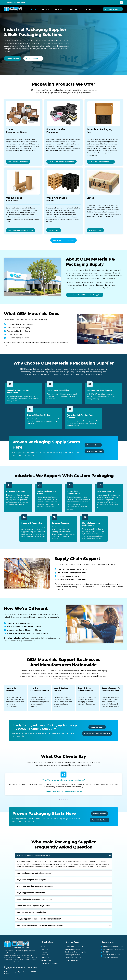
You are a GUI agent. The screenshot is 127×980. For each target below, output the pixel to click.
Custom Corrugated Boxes (16, 131)
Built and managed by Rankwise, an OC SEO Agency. (20, 973)
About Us (74, 9)
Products (45, 9)
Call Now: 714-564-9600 (16, 3)
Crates (90, 198)
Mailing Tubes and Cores (14, 199)
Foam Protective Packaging (56, 131)
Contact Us (88, 9)
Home (34, 9)
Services (60, 9)
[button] (59, 804)
